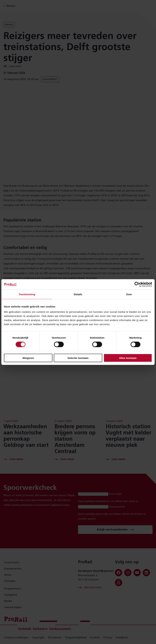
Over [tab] (129, 294)
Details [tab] (78, 294)
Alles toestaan (128, 358)
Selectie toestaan (78, 358)
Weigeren (28, 358)
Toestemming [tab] (27, 294)
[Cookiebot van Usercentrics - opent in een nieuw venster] (137, 284)
